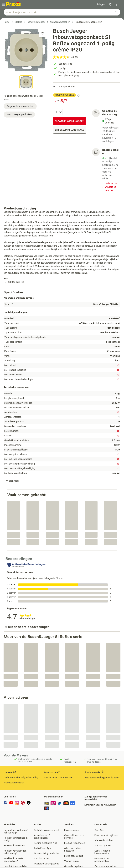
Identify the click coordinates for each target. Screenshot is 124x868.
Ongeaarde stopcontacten (20, 106)
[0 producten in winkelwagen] (117, 5)
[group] (22, 777)
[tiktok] (29, 803)
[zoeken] (116, 12)
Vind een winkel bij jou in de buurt (102, 778)
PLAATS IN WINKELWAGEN (70, 121)
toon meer (13, 481)
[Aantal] (58, 112)
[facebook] (6, 803)
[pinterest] (23, 803)
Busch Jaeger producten (19, 114)
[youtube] (11, 803)
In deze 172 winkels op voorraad (109, 187)
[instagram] (17, 803)
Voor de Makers (16, 755)
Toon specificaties (64, 87)
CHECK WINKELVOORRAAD (70, 130)
